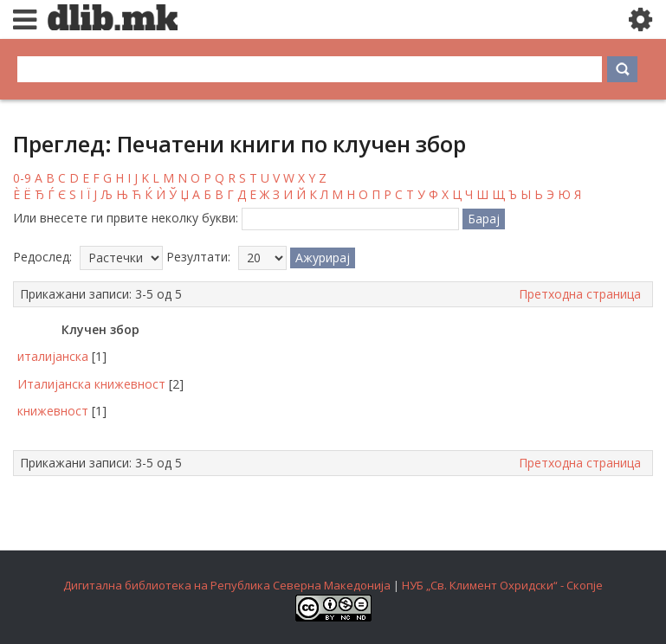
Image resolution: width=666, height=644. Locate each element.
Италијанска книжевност (91, 384)
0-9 (22, 178)
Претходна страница (580, 294)
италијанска (53, 356)
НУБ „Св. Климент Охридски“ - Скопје (502, 585)
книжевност (53, 411)
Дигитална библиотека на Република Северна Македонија (227, 585)
